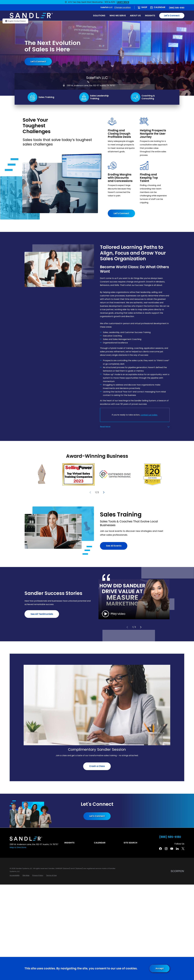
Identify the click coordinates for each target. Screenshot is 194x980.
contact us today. (149, 415)
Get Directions (124, 86)
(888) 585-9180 (177, 8)
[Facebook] (160, 849)
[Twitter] (183, 849)
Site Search (130, 843)
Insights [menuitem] (150, 16)
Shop (144, 7)
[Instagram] (166, 849)
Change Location (122, 7)
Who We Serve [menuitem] (118, 16)
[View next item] (104, 492)
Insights (69, 843)
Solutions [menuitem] (99, 16)
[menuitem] (15, 875)
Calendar (160, 7)
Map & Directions (18, 847)
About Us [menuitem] (135, 16)
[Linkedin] (177, 849)
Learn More (123, 2)
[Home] (31, 16)
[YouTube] (172, 849)
